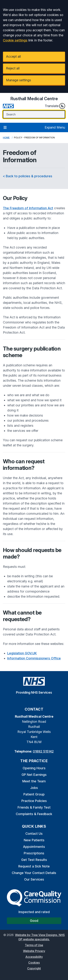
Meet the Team (34, 781)
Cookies (34, 963)
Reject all (13, 68)
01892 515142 (43, 751)
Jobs (34, 788)
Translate (55, 106)
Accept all (13, 56)
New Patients (34, 840)
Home (6, 138)
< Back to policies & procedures (28, 176)
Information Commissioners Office (34, 658)
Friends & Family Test (34, 807)
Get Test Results (34, 860)
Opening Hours (34, 768)
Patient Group (34, 794)
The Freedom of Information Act (28, 208)
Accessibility (34, 957)
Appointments (34, 847)
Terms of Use (34, 945)
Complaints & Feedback (34, 814)
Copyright (34, 968)
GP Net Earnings (34, 775)
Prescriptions (34, 853)
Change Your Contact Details (34, 873)
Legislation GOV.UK (22, 653)
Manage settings (18, 80)
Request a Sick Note (34, 866)
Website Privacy (34, 951)
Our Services (34, 879)
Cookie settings (15, 40)
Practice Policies (34, 801)
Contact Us (34, 834)
